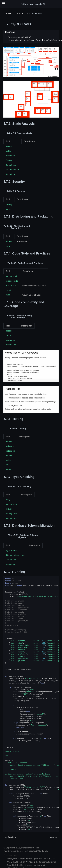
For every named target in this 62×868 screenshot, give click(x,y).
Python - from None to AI (33, 4)
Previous (11, 837)
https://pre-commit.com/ (19, 37)
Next (53, 837)
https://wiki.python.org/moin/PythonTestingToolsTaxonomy (35, 40)
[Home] (9, 14)
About (19, 14)
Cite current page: (11, 855)
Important (10, 32)
